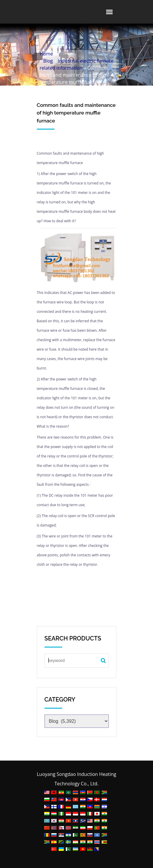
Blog (48, 61)
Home (46, 54)
